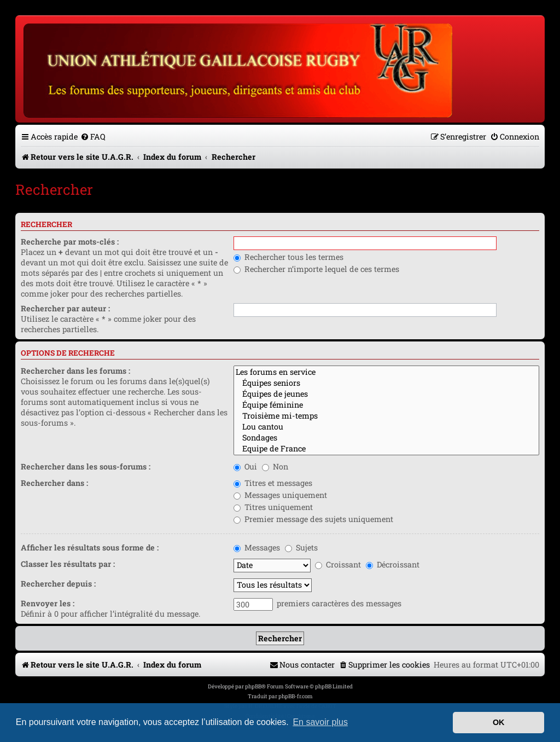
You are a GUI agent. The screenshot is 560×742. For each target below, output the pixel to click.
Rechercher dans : (54, 483)
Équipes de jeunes (386, 394)
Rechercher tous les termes (288, 257)
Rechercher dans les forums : (75, 371)
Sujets (301, 547)
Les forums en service (386, 372)
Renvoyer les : (48, 603)
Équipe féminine (386, 405)
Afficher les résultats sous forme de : (90, 547)
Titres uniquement (273, 507)
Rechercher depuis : (58, 584)
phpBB (253, 686)
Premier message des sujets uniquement (313, 519)
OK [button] (499, 722)
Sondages (386, 438)
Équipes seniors (386, 383)
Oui (245, 466)
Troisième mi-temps (386, 416)
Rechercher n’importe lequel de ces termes (316, 269)
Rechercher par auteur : (65, 308)
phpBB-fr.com (296, 696)
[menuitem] (93, 137)
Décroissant (393, 564)
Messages (257, 547)
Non (275, 466)
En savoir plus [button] (320, 722)
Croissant (338, 564)
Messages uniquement (280, 495)
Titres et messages (273, 483)
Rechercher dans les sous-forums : (86, 466)
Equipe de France (386, 449)
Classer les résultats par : (68, 564)
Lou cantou (386, 427)
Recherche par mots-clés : (70, 242)
